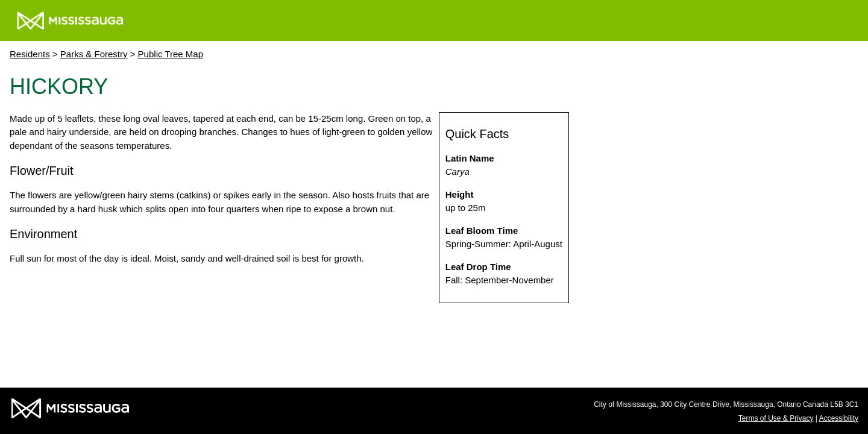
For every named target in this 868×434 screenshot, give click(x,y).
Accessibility (839, 418)
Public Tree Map (171, 54)
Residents (30, 54)
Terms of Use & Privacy (776, 418)
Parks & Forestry (94, 54)
